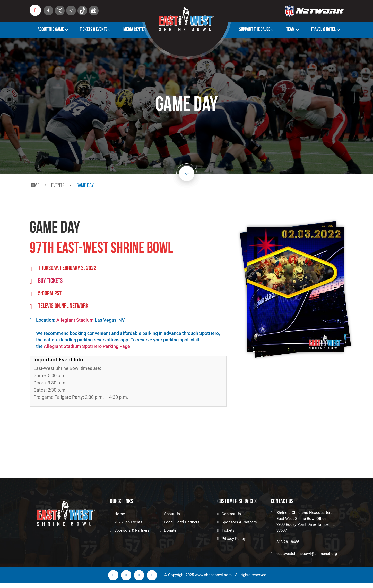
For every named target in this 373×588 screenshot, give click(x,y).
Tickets (228, 530)
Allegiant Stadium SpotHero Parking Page (87, 346)
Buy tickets (50, 281)
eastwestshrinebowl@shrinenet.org (307, 554)
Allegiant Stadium (75, 320)
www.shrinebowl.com (213, 575)
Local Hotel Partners (182, 522)
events (58, 186)
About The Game (51, 30)
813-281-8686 (288, 542)
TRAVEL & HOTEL (323, 30)
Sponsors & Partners (132, 530)
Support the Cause (255, 30)
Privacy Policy (234, 539)
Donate (170, 530)
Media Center (135, 30)
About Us (172, 514)
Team (290, 30)
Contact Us (231, 514)
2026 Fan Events (128, 522)
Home (34, 186)
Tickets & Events (94, 30)
